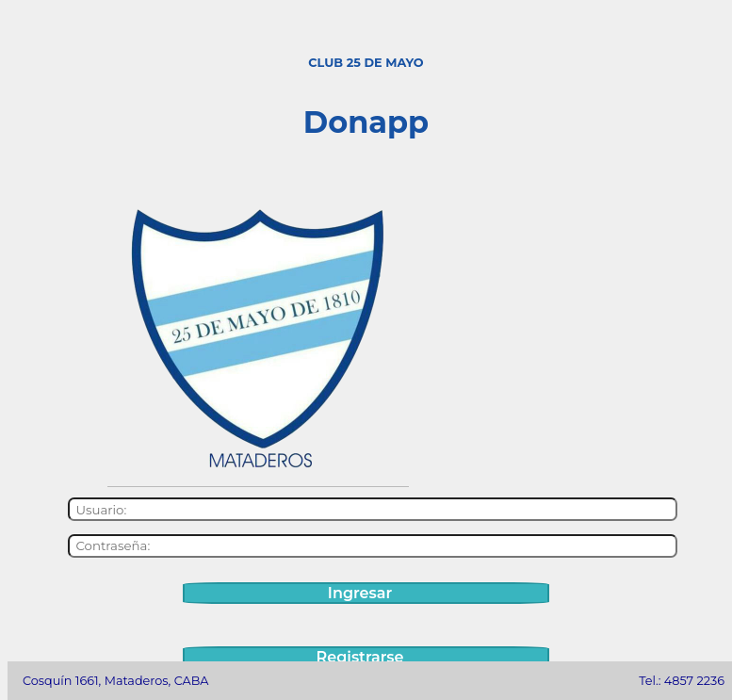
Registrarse (360, 657)
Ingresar (360, 593)
